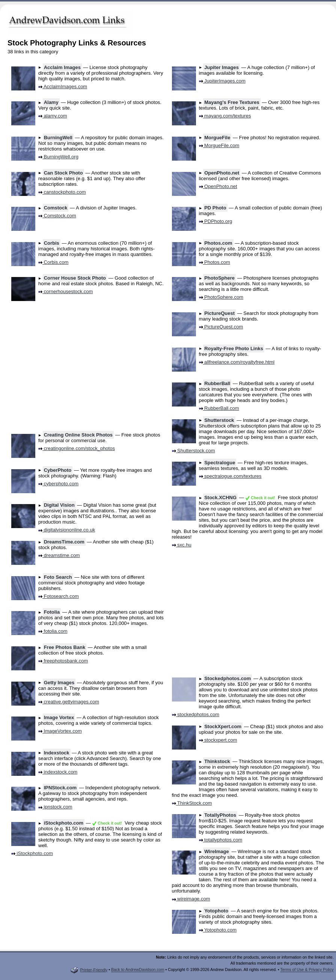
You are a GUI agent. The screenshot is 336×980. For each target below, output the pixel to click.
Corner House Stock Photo (75, 278)
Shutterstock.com (194, 451)
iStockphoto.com (64, 823)
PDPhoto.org (216, 221)
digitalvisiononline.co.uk (67, 530)
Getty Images (59, 683)
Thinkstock (217, 761)
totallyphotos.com (221, 840)
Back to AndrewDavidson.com (138, 970)
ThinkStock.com (192, 803)
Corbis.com (53, 262)
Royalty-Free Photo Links (234, 348)
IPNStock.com (60, 788)
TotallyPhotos (220, 815)
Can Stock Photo (63, 173)
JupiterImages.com (222, 81)
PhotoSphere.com (221, 297)
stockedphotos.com (196, 714)
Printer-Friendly (89, 970)
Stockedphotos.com (228, 678)
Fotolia (52, 612)
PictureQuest (219, 313)
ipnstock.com (55, 807)
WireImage (217, 851)
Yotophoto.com (218, 930)
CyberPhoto (58, 470)
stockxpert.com (218, 740)
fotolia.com (53, 631)
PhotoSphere (219, 278)
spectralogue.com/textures (230, 476)
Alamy (51, 102)
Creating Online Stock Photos (78, 435)
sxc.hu (182, 545)
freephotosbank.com (63, 661)
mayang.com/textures (225, 116)
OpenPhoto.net (222, 173)
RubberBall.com (219, 408)
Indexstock (57, 753)
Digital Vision (59, 505)
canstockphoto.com (62, 192)
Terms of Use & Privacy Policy (307, 970)
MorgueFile (217, 138)
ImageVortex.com (60, 731)
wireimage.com (191, 899)
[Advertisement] (233, 23)
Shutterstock (219, 420)
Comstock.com (57, 216)
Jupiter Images (221, 67)
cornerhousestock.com (66, 291)
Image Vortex (59, 717)
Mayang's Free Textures (232, 102)
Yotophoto (216, 911)
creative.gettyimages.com (69, 702)
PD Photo (215, 208)
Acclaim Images (62, 67)
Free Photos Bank (65, 647)
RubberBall (217, 383)
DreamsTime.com (64, 542)
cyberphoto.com (58, 484)
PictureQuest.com (221, 327)
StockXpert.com (223, 726)
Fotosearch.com (59, 596)
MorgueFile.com (219, 145)
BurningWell (58, 138)
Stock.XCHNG (220, 498)
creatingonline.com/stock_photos (77, 448)
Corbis (52, 243)
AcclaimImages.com (63, 87)
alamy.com (53, 116)
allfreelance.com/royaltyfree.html (237, 362)
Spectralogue (220, 463)
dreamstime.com (59, 555)
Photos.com (218, 243)
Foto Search (58, 577)
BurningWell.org (58, 157)
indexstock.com (58, 772)
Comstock (56, 208)
